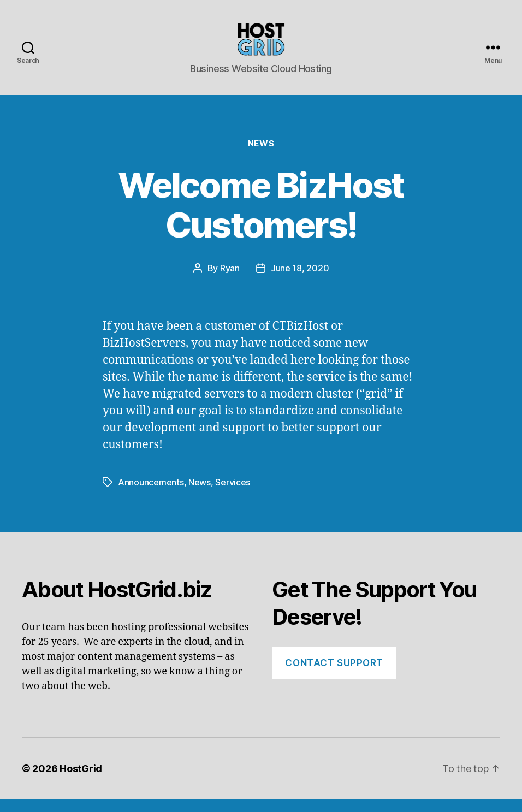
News (261, 156)
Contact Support (334, 675)
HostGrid (81, 781)
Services (233, 495)
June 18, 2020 (300, 281)
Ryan (230, 281)
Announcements (151, 495)
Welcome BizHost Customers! (261, 218)
